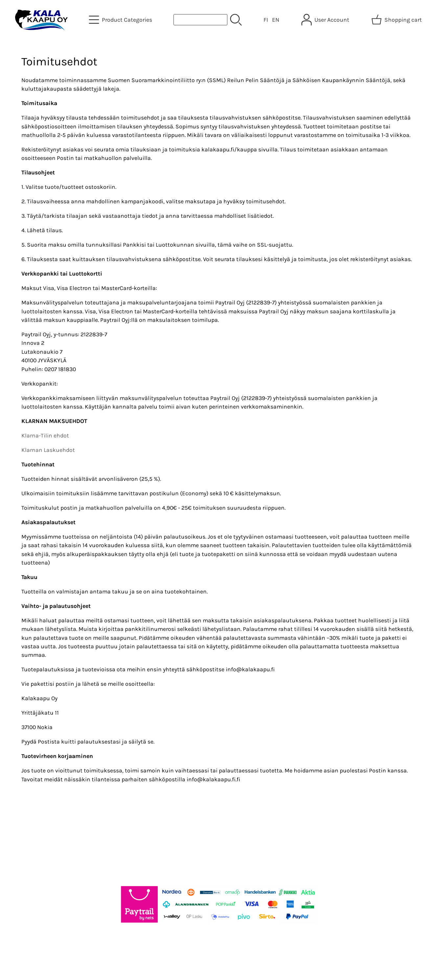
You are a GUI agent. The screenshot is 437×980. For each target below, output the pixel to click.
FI (266, 20)
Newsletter (116, 843)
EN (276, 20)
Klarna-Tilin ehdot (45, 435)
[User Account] (326, 20)
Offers (110, 835)
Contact (149, 843)
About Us (150, 835)
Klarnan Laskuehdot (48, 450)
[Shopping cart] (397, 20)
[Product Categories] (121, 20)
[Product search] (200, 20)
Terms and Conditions (198, 835)
